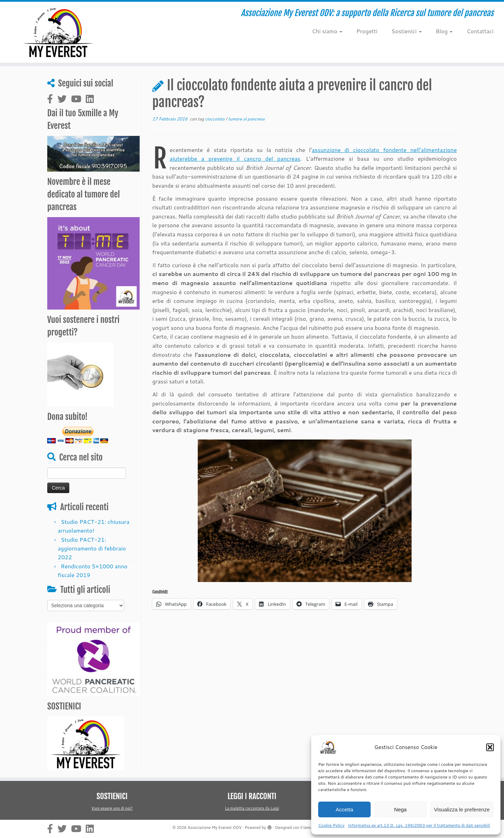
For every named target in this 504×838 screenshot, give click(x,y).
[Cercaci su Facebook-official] (52, 99)
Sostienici (406, 31)
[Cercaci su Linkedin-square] (92, 99)
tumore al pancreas (246, 119)
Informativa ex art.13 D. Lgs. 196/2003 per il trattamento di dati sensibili (419, 825)
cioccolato (215, 119)
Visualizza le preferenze (462, 809)
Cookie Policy (331, 825)
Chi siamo (327, 31)
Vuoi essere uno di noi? (112, 808)
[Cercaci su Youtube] (78, 99)
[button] (490, 747)
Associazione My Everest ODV (215, 827)
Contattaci (480, 31)
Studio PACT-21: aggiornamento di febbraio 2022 (92, 548)
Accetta (344, 809)
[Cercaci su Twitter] (64, 99)
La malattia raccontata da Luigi (252, 808)
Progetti (367, 31)
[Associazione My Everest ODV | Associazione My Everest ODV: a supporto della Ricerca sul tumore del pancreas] (58, 32)
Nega (400, 809)
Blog (444, 31)
